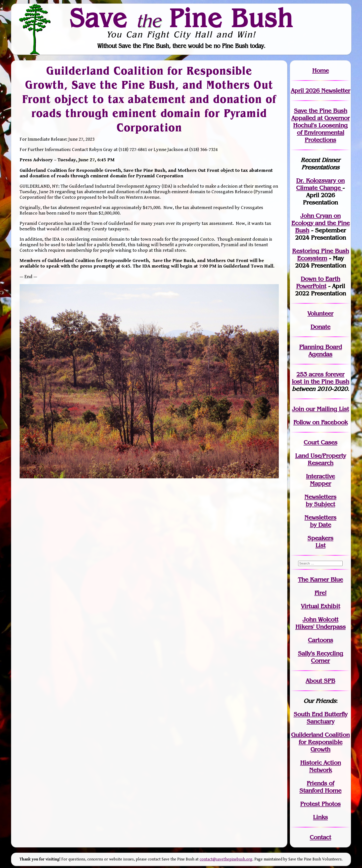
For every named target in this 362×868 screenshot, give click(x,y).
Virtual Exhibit (321, 606)
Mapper (321, 483)
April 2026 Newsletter (321, 91)
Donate (320, 327)
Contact (320, 837)
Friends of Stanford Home (320, 787)
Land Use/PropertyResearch (321, 459)
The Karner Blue (320, 579)
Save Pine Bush (181, 18)
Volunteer (320, 313)
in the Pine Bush (321, 378)
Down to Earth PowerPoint (318, 282)
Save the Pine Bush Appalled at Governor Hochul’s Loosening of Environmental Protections (321, 125)
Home (321, 70)
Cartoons (321, 640)
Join (298, 409)
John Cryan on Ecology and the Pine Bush (321, 223)
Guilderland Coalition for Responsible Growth (320, 742)
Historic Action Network (321, 766)
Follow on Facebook (321, 422)
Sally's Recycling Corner (321, 657)
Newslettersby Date (320, 521)
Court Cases (321, 442)
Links (320, 817)
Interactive (320, 476)
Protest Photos (320, 804)
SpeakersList (320, 542)
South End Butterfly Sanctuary (321, 718)
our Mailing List (326, 409)
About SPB (320, 681)
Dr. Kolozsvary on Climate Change (320, 184)
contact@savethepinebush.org (226, 859)
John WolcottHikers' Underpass (321, 623)
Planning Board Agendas (321, 350)
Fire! (321, 593)
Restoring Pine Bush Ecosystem (321, 254)
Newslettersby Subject (320, 500)
